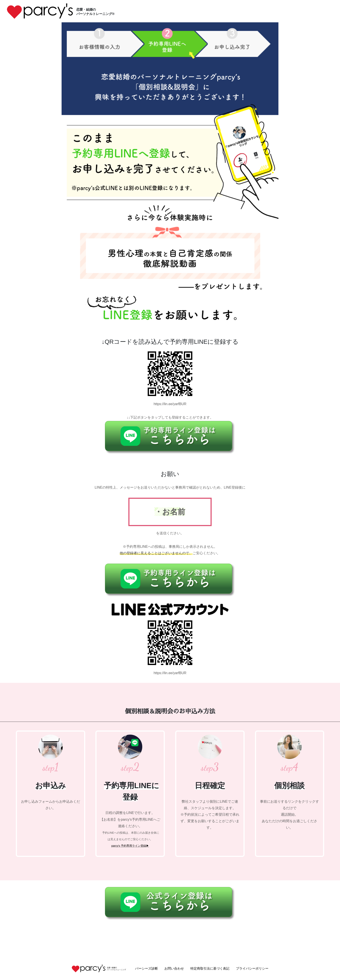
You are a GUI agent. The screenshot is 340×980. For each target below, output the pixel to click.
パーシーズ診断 (146, 968)
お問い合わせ (174, 968)
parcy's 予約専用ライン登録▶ (130, 846)
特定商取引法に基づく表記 (210, 968)
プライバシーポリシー (252, 968)
